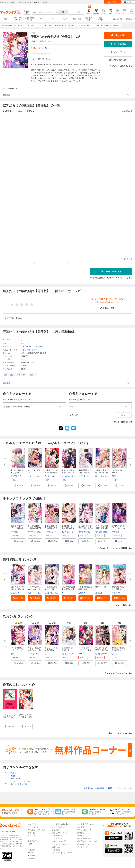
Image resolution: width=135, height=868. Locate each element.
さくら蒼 (39, 593)
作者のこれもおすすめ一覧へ (120, 733)
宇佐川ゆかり (46, 41)
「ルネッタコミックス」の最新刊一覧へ (116, 548)
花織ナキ (31, 593)
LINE (30, 844)
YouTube (31, 856)
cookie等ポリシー (84, 844)
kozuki (30, 532)
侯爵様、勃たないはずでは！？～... (119, 650)
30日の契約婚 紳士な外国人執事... (69, 588)
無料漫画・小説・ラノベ (37, 830)
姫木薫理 (99, 593)
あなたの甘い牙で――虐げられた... (17, 528)
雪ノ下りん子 (16, 476)
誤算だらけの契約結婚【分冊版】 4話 (37, 191)
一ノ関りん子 (50, 532)
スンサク (54, 593)
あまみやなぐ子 (67, 476)
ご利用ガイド (130, 19)
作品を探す (56, 830)
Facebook (32, 858)
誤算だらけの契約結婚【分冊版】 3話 (37, 168)
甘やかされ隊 (101, 587)
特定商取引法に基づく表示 (87, 841)
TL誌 (114, 476)
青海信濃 (99, 532)
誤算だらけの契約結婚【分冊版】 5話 (37, 214)
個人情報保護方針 (84, 838)
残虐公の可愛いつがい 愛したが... (68, 650)
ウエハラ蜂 (91, 476)
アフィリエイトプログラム (62, 853)
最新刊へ (30, 111)
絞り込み (27, 12)
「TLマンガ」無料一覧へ (122, 605)
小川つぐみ (66, 532)
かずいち (108, 654)
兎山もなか (100, 654)
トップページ (33, 827)
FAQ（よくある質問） (61, 841)
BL (41, 19)
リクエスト (56, 850)
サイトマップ (82, 847)
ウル (46, 654)
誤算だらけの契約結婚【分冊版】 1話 (37, 121)
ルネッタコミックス (29, 350)
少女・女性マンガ (30, 19)
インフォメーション (60, 844)
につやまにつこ (34, 654)
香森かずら (83, 532)
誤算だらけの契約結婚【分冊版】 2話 (37, 144)
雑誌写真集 (100, 19)
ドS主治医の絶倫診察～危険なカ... (86, 588)
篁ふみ (42, 476)
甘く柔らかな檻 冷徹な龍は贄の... (86, 527)
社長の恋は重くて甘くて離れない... (51, 589)
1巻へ (20, 111)
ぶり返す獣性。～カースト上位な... (17, 650)
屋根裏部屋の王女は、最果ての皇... (85, 473)
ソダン (47, 593)
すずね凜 (82, 476)
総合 (6, 19)
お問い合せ (56, 847)
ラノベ (65, 19)
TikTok (30, 853)
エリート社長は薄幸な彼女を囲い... (102, 528)
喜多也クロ (66, 654)
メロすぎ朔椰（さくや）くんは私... (85, 650)
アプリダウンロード (60, 833)
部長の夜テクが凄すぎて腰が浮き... (17, 589)
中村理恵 (14, 532)
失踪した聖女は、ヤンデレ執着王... (102, 473)
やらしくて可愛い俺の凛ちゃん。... (51, 650)
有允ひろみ (76, 532)
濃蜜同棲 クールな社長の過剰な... (68, 528)
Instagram (32, 850)
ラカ (80, 654)
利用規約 (81, 836)
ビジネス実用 (89, 19)
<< (25, 263)
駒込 (13, 654)
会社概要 (81, 827)
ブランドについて (84, 830)
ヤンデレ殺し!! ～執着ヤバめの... (103, 649)
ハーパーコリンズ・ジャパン (33, 347)
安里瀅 (115, 654)
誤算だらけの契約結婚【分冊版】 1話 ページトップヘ (108, 788)
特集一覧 (31, 833)
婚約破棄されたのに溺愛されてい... (119, 589)
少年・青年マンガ (18, 19)
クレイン (75, 654)
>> (110, 263)
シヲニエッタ (33, 476)
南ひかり (99, 476)
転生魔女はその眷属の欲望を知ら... (51, 473)
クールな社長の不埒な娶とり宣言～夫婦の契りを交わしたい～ (26, 718)
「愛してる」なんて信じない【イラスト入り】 (9, 718)
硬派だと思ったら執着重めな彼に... (51, 528)
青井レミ (35, 41)
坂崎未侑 (82, 593)
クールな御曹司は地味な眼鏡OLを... (35, 528)
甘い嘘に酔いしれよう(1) (17, 471)
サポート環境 (57, 838)
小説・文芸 (77, 19)
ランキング (32, 836)
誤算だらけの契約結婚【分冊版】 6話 (37, 238)
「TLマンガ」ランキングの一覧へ (118, 673)
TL (53, 19)
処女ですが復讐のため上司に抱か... (68, 473)
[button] (18, 485)
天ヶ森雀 (37, 532)
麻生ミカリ (108, 532)
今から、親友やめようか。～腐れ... (34, 650)
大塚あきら (15, 593)
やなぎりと (116, 593)
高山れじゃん (50, 476)
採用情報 (81, 833)
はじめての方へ (119, 19)
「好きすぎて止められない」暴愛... (34, 589)
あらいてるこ (108, 476)
